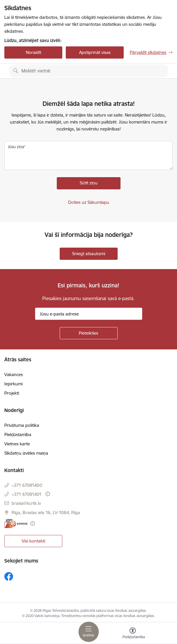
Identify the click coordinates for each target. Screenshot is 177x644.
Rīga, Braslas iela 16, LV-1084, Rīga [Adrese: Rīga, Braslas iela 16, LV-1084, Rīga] (46, 513)
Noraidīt (33, 52)
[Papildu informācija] (48, 494)
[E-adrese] (16, 524)
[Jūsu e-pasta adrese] (89, 314)
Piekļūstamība (18, 435)
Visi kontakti (33, 541)
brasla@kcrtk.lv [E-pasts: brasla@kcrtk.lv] (26, 503)
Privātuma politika (22, 425)
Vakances (14, 374)
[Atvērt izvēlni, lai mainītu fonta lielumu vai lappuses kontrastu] (133, 634)
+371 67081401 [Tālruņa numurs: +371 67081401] (27, 494)
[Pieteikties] (89, 333)
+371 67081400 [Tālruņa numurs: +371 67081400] (27, 485)
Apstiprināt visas (95, 52)
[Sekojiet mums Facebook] (9, 576)
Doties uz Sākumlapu (89, 202)
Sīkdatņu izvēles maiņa (26, 453)
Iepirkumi (13, 384)
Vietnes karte (17, 444)
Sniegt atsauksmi (89, 254)
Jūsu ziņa (16, 147)
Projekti (12, 393)
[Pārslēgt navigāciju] (89, 632)
